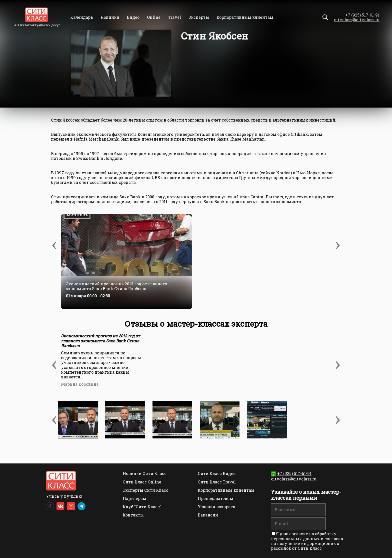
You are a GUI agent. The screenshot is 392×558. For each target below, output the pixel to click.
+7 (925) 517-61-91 (291, 473)
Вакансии (208, 515)
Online (154, 17)
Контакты (133, 515)
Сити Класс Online (142, 482)
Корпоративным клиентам (245, 17)
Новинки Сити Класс (145, 473)
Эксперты (199, 17)
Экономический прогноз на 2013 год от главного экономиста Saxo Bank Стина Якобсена (116, 286)
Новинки (110, 17)
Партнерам (134, 498)
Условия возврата (216, 507)
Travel (174, 17)
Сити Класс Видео (217, 473)
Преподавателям (215, 498)
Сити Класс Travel (217, 482)
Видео (133, 17)
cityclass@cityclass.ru (357, 20)
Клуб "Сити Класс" (142, 507)
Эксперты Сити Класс (145, 490)
